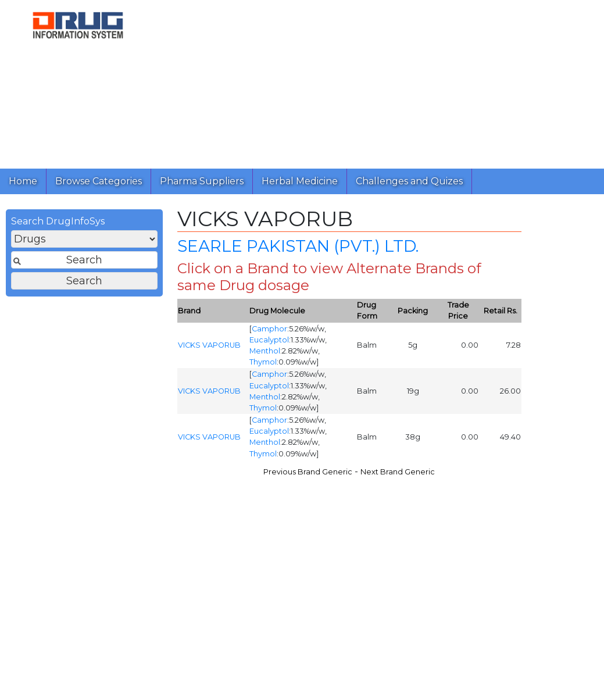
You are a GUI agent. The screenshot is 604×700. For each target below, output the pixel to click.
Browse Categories (99, 181)
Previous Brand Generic (308, 475)
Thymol (263, 365)
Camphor (269, 332)
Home (23, 181)
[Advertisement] (376, 81)
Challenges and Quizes (409, 181)
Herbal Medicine (300, 181)
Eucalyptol (269, 343)
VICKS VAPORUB (209, 348)
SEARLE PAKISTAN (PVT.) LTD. (298, 249)
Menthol (265, 354)
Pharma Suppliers (202, 181)
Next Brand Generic (398, 475)
